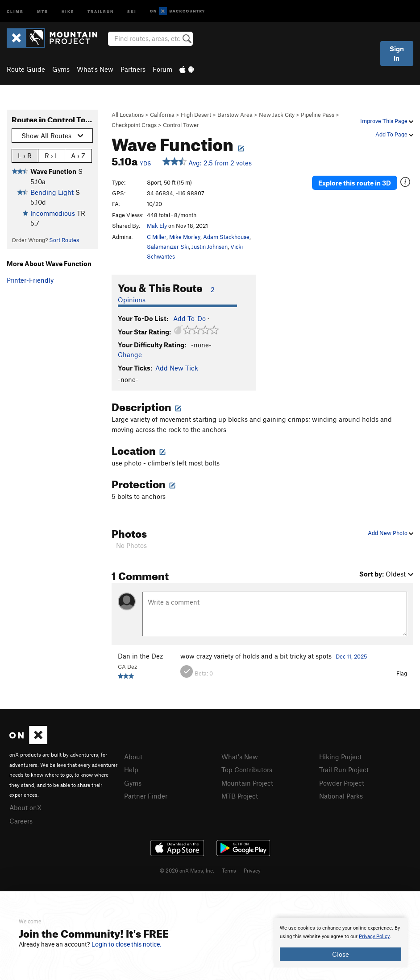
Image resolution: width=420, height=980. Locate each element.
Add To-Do (189, 318)
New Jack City (277, 115)
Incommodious (53, 213)
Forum (162, 69)
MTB (43, 11)
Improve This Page (387, 121)
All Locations (128, 115)
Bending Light (52, 192)
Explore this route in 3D (355, 183)
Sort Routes (64, 240)
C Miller (157, 237)
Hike (68, 11)
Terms (229, 870)
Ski (132, 11)
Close (341, 954)
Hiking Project (340, 757)
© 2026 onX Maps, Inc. (187, 870)
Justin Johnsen (210, 247)
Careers (21, 821)
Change (130, 354)
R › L (52, 155)
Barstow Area (235, 115)
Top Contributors (247, 770)
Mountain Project (247, 783)
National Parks (341, 796)
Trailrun (101, 11)
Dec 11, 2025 (351, 656)
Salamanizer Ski (168, 247)
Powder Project (342, 783)
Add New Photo (391, 533)
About (133, 757)
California (162, 115)
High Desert (196, 115)
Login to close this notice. (127, 944)
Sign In (397, 53)
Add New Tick (177, 368)
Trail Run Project (344, 770)
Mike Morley (185, 237)
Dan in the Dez (140, 656)
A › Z (78, 155)
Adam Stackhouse (226, 237)
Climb (15, 11)
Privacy (252, 870)
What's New (95, 69)
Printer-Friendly (30, 280)
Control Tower (181, 125)
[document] (341, 943)
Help (131, 770)
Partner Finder (146, 796)
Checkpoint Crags (134, 125)
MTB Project (240, 796)
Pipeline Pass (318, 115)
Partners (133, 69)
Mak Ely (157, 226)
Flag (402, 673)
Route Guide (26, 69)
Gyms (61, 69)
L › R (25, 155)
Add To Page (394, 134)
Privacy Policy (374, 937)
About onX (25, 807)
